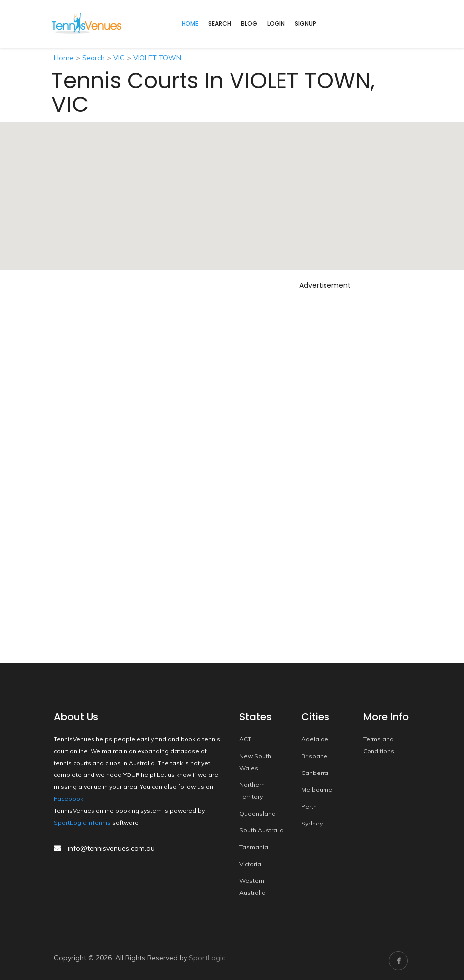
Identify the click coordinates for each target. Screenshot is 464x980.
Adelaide (315, 739)
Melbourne (317, 790)
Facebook (69, 799)
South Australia (262, 830)
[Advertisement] (325, 442)
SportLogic (207, 958)
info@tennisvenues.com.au (111, 848)
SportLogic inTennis (82, 822)
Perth (309, 806)
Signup (305, 24)
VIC (119, 58)
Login (276, 24)
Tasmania (254, 847)
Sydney (312, 823)
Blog (249, 24)
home (190, 24)
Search (220, 24)
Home (64, 58)
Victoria (250, 864)
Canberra (315, 773)
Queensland (257, 813)
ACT (245, 739)
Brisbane (314, 756)
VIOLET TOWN (157, 58)
